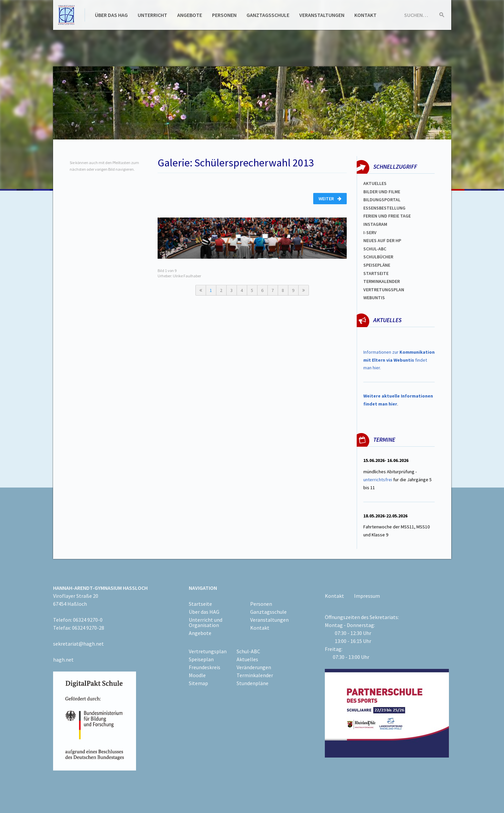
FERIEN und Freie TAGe (387, 216)
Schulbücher (378, 257)
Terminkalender (382, 281)
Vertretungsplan (384, 290)
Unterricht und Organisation (206, 622)
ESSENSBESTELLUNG (384, 208)
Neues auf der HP (382, 240)
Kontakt (365, 15)
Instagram (375, 224)
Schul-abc (375, 249)
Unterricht (152, 15)
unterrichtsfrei (378, 480)
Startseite (376, 273)
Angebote (190, 15)
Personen (224, 15)
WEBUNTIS (374, 298)
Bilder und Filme (382, 192)
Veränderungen (254, 667)
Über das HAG (111, 15)
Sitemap (198, 683)
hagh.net (63, 660)
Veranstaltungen (322, 15)
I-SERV (370, 232)
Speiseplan (201, 659)
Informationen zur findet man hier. (399, 360)
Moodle (197, 675)
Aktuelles (375, 183)
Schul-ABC (248, 651)
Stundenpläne (252, 683)
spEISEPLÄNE (377, 265)
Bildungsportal (382, 200)
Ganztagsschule (268, 15)
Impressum (367, 596)
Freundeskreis (205, 667)
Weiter (330, 199)
